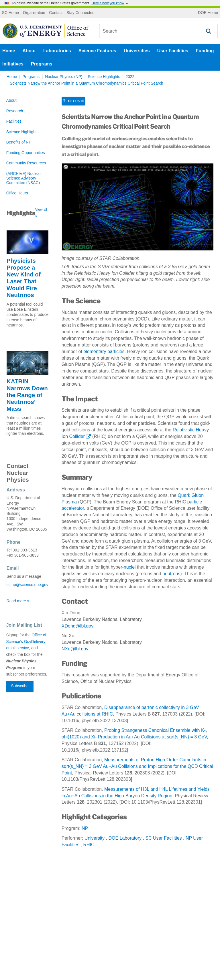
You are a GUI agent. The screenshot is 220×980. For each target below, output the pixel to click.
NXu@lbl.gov (75, 649)
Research (15, 111)
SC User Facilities (163, 838)
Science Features (97, 51)
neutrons (171, 574)
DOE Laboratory (125, 838)
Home (9, 51)
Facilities (14, 121)
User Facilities (173, 51)
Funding (205, 51)
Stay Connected (80, 13)
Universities (137, 51)
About (29, 51)
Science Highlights (104, 77)
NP (85, 828)
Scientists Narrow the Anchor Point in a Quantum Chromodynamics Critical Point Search (86, 83)
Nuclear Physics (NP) (64, 77)
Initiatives (13, 64)
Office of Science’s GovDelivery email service (26, 642)
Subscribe (20, 686)
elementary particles (104, 351)
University (95, 838)
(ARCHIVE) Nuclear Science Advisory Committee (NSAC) (24, 178)
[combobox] (150, 31)
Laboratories (57, 51)
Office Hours (17, 193)
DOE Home (208, 13)
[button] (209, 31)
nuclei (130, 567)
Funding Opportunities (26, 153)
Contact (56, 13)
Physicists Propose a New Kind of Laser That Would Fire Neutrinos (24, 278)
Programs (42, 64)
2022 (130, 77)
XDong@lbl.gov (77, 626)
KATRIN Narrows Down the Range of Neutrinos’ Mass (27, 395)
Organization (34, 13)
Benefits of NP (19, 142)
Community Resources (26, 163)
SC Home (10, 13)
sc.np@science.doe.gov (27, 585)
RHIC (89, 845)
